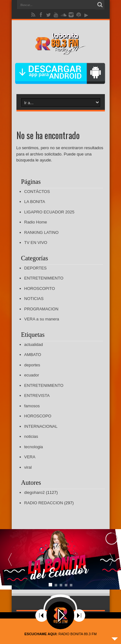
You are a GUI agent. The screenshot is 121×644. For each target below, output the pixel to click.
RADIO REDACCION (44, 503)
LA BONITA (35, 202)
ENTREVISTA (37, 395)
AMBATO (33, 355)
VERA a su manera (42, 319)
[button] (111, 559)
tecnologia (34, 447)
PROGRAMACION (41, 309)
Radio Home (36, 222)
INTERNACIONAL (41, 426)
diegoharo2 (35, 492)
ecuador (32, 375)
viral (28, 467)
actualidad (34, 345)
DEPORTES (36, 268)
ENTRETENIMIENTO (44, 278)
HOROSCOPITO (40, 288)
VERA (30, 457)
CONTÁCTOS (37, 192)
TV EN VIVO (36, 243)
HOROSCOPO (38, 416)
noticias (31, 436)
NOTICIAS (34, 299)
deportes (32, 365)
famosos (32, 406)
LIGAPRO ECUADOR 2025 (49, 212)
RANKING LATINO (42, 232)
